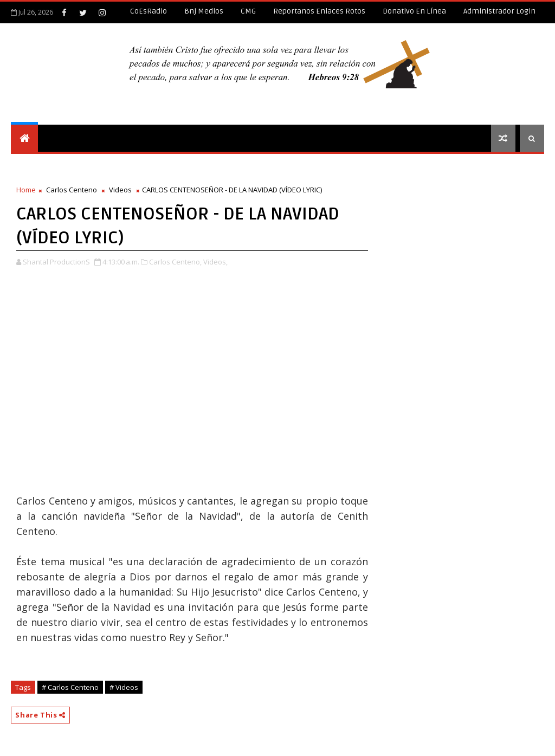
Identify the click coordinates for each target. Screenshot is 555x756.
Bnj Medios (204, 11)
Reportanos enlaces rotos (319, 11)
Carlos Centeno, (175, 262)
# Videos (124, 687)
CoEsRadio (149, 11)
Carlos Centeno (72, 190)
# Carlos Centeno (70, 687)
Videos (120, 190)
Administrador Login (499, 11)
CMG (248, 11)
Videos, (215, 262)
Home (26, 190)
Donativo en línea (414, 11)
